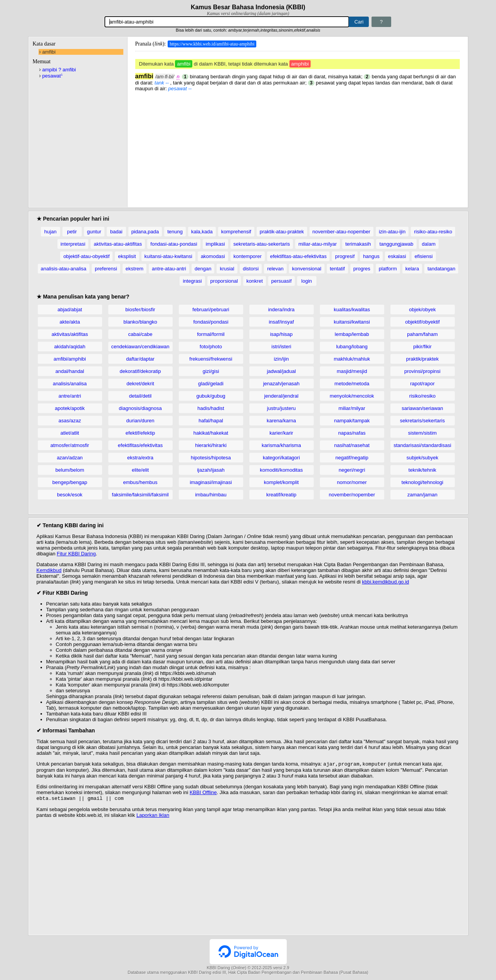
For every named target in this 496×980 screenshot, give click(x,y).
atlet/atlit (70, 433)
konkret (255, 281)
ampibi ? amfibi (59, 70)
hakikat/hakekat (211, 433)
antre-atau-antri (169, 269)
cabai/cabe (140, 334)
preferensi (106, 269)
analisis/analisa (70, 384)
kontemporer (248, 256)
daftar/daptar (140, 359)
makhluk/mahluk (352, 359)
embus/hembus (140, 482)
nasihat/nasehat (352, 445)
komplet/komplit (281, 482)
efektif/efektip (140, 433)
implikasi (215, 244)
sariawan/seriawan (422, 408)
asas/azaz (70, 421)
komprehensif (236, 232)
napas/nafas (352, 433)
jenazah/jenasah (282, 384)
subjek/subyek (422, 458)
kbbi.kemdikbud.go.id (385, 582)
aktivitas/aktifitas (70, 334)
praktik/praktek (423, 359)
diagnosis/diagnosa (140, 408)
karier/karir (281, 433)
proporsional (224, 281)
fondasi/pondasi (211, 322)
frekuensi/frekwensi (211, 359)
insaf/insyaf (281, 322)
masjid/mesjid (352, 371)
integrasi (192, 281)
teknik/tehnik (422, 470)
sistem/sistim (422, 433)
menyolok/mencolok (352, 396)
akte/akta (70, 322)
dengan (203, 269)
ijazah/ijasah (211, 470)
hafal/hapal (211, 421)
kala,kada (202, 232)
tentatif (337, 269)
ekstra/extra (140, 458)
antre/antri (70, 396)
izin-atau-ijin (392, 232)
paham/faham (422, 334)
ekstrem (135, 269)
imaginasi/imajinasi (211, 482)
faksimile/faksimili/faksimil (140, 495)
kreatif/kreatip (281, 495)
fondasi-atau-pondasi (174, 244)
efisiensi (424, 256)
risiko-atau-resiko (433, 232)
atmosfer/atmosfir (70, 445)
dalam (429, 244)
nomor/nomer (352, 482)
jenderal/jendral (282, 396)
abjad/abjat (70, 310)
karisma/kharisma (281, 445)
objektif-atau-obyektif (86, 256)
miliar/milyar (352, 408)
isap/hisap (282, 334)
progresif (345, 256)
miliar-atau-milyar (318, 244)
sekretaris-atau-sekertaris (262, 244)
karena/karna (281, 421)
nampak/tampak (352, 421)
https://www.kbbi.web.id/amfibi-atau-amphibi (212, 44)
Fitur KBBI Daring (76, 554)
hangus (371, 256)
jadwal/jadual (281, 371)
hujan (50, 232)
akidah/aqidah (70, 347)
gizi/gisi (211, 371)
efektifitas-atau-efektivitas (298, 256)
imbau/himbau (211, 495)
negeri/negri (352, 470)
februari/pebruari (211, 310)
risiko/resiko (423, 396)
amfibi (49, 52)
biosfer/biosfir (140, 310)
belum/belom (70, 470)
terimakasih (358, 244)
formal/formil (211, 334)
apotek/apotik (70, 408)
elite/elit (140, 470)
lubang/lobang (352, 347)
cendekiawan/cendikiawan (140, 347)
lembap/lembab (352, 334)
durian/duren (140, 421)
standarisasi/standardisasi (422, 445)
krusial (227, 269)
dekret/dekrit (140, 384)
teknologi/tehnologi (422, 482)
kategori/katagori (281, 458)
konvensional (307, 269)
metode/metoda (352, 384)
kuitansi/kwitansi (352, 322)
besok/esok (70, 495)
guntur (94, 232)
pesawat (53, 76)
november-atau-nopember (341, 232)
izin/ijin (281, 359)
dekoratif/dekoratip (140, 371)
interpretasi (73, 244)
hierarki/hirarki (211, 445)
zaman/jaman (422, 495)
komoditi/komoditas (281, 470)
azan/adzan (70, 458)
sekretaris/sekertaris (422, 421)
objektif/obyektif (422, 322)
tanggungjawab (396, 244)
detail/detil (140, 396)
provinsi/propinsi (422, 371)
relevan (275, 269)
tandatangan (441, 269)
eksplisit (127, 256)
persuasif (282, 281)
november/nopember (352, 495)
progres (362, 269)
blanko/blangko (140, 322)
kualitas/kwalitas (352, 310)
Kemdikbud (49, 570)
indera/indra (282, 310)
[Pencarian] (227, 22)
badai (116, 232)
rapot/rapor (422, 384)
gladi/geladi (211, 384)
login (307, 281)
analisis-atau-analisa (64, 269)
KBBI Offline (203, 793)
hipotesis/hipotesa (211, 458)
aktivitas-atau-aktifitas (118, 244)
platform (388, 269)
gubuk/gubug (211, 396)
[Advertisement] (298, 145)
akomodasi (213, 256)
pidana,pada (145, 232)
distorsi (251, 269)
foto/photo (211, 347)
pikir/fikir (422, 347)
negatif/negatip (352, 458)
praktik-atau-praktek (282, 232)
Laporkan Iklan (153, 817)
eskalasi (397, 256)
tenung (175, 232)
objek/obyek (422, 310)
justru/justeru (281, 408)
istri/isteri (281, 347)
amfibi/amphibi (70, 359)
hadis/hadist (211, 408)
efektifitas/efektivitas (140, 445)
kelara (412, 269)
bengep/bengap (70, 482)
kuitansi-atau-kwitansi (168, 256)
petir (72, 232)
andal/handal (70, 371)
